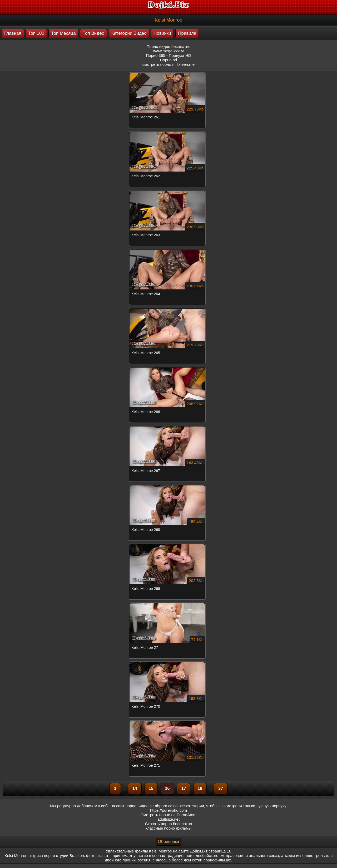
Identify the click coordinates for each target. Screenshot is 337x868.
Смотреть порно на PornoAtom (169, 815)
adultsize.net (168, 819)
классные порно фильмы (168, 828)
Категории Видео (129, 33)
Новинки (162, 33)
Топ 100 (36, 33)
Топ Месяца (63, 33)
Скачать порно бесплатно (169, 824)
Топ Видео (93, 33)
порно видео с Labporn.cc (149, 806)
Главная (13, 33)
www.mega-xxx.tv (169, 51)
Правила (187, 33)
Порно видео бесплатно (169, 46)
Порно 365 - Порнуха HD (168, 55)
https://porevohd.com (168, 810)
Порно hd (169, 60)
